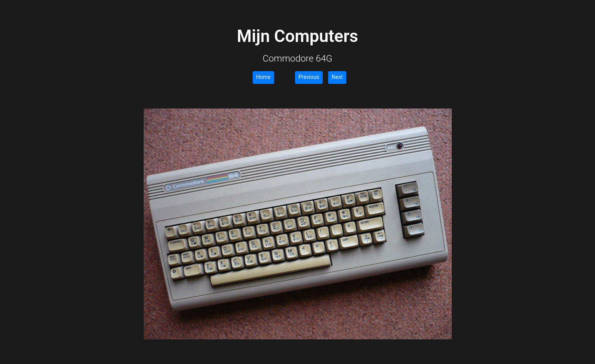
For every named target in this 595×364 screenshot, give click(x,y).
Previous (309, 77)
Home (263, 77)
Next (337, 77)
